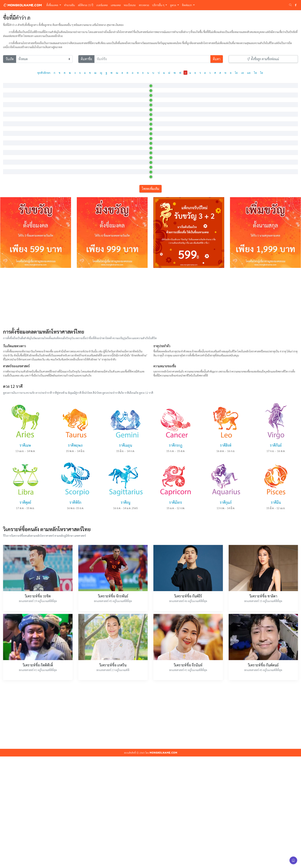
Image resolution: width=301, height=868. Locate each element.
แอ (249, 73)
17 (270, 103)
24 (270, 224)
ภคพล (9, 112)
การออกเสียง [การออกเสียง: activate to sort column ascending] (90, 83)
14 (270, 184)
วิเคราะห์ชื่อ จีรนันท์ (188, 777)
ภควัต (9, 173)
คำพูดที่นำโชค (137, 244)
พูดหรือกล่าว (136, 213)
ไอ (255, 73)
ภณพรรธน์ (11, 234)
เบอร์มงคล (102, 5)
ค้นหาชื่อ (86, 59)
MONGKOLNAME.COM (22, 5)
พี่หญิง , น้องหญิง (139, 193)
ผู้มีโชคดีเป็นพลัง (139, 112)
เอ (243, 73)
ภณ (7, 213)
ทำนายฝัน (69, 5)
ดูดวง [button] (173, 5)
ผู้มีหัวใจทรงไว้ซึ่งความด (142, 274)
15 (270, 92)
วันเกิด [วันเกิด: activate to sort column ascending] (211, 83)
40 (270, 235)
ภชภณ (9, 203)
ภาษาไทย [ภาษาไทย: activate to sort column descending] (11, 83)
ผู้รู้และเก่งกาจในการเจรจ (143, 203)
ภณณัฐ (9, 224)
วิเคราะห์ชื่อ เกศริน (113, 777)
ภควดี (9, 142)
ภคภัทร (9, 122)
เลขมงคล (116, 5)
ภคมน (9, 132)
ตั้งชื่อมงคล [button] (53, 5)
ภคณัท (9, 92)
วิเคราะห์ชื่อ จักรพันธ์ (113, 708)
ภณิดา (9, 254)
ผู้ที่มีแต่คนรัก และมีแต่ (142, 163)
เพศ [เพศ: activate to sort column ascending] (180, 83)
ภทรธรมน (11, 274)
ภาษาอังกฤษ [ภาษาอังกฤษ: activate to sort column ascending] (44, 83)
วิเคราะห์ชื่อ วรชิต (38, 708)
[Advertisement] (150, 409)
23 (270, 163)
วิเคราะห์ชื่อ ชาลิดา (263, 708)
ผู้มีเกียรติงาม (137, 122)
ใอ (262, 73)
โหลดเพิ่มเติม (150, 300)
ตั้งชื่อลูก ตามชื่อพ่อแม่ (263, 59)
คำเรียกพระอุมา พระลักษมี (144, 142)
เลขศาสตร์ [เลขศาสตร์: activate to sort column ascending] (273, 83)
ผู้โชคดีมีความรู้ (138, 92)
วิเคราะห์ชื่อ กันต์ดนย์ (263, 777)
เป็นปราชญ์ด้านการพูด (142, 224)
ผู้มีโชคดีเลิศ (136, 153)
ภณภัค (9, 244)
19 (270, 113)
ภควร (8, 153)
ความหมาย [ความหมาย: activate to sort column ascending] (136, 83)
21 (270, 194)
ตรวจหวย (144, 5)
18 (270, 174)
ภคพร (9, 102)
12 (270, 255)
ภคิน (8, 183)
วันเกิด (10, 59)
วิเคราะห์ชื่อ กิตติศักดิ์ (38, 777)
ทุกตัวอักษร (44, 73)
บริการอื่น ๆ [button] (159, 5)
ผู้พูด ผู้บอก (136, 254)
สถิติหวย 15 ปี (86, 5)
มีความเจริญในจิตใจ (141, 132)
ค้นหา (217, 59)
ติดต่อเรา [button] (187, 5)
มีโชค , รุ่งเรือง (137, 183)
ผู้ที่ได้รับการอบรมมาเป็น (143, 285)
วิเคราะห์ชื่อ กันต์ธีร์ (188, 708)
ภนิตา (9, 285)
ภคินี (8, 193)
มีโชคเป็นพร (136, 102)
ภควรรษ (10, 163)
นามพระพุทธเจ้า (138, 173)
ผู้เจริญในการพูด (139, 234)
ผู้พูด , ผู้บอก (136, 264)
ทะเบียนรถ (130, 5)
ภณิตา (9, 264)
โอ (236, 73)
